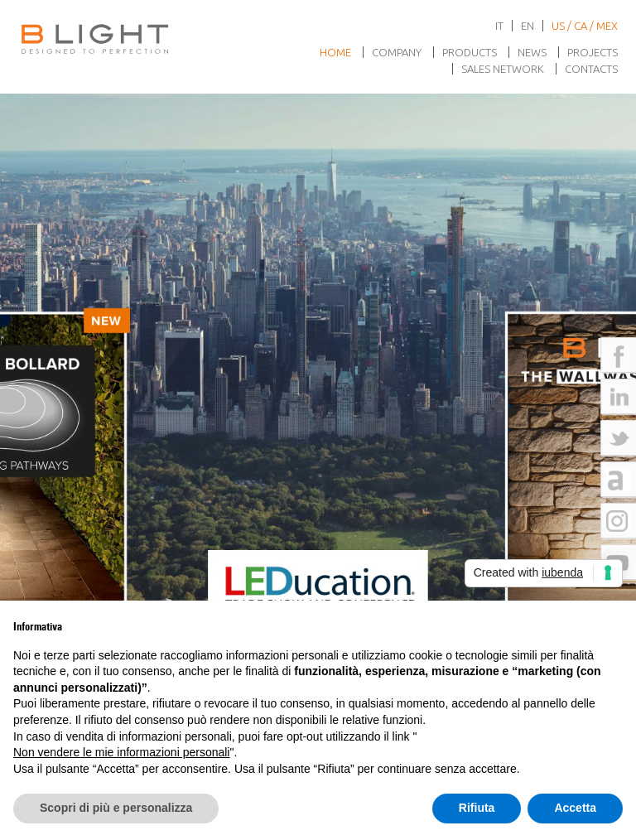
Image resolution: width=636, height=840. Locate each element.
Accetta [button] (575, 808)
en (528, 26)
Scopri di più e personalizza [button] (116, 808)
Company (397, 52)
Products (470, 52)
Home (335, 52)
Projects (593, 52)
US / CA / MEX (585, 26)
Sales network (503, 69)
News (532, 52)
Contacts (591, 69)
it (499, 26)
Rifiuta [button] (477, 808)
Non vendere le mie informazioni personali (121, 752)
